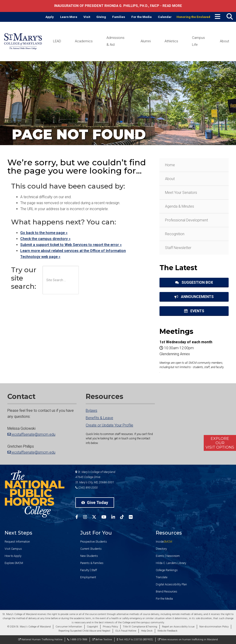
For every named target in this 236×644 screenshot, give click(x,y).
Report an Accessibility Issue (178, 627)
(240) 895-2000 (87, 488)
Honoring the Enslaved (193, 17)
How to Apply (13, 556)
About (224, 41)
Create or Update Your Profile (109, 425)
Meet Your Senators (181, 193)
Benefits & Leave (99, 418)
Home (170, 165)
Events (194, 311)
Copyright (92, 627)
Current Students (91, 549)
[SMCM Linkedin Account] (116, 518)
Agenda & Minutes (180, 206)
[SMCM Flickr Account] (133, 518)
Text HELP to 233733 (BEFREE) (135, 640)
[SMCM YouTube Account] (106, 518)
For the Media (142, 17)
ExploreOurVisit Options (220, 443)
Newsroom (173, 556)
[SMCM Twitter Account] (97, 518)
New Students (89, 556)
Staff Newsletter (178, 248)
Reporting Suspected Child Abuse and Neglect (84, 631)
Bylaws (91, 411)
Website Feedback (167, 631)
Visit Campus (13, 549)
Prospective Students (94, 542)
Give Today (95, 502)
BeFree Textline (102, 640)
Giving (101, 17)
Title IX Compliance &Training (140, 627)
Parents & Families (92, 563)
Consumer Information (69, 627)
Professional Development (186, 220)
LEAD (57, 41)
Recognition (175, 234)
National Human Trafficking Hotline (40, 640)
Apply (50, 17)
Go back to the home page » (44, 233)
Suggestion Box (194, 282)
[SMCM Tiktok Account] (124, 518)
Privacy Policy (110, 627)
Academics (84, 41)
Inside (164, 542)
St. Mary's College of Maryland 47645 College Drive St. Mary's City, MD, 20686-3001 (95, 477)
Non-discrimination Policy (214, 627)
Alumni (146, 41)
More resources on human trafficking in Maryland (188, 640)
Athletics (171, 41)
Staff (94, 570)
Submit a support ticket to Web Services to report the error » (71, 245)
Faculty (85, 570)
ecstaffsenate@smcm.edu (31, 434)
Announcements (194, 297)
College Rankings (167, 570)
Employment (88, 577)
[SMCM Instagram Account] (88, 518)
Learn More (69, 17)
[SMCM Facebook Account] (79, 518)
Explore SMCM (14, 563)
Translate (162, 577)
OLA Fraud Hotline (126, 631)
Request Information (17, 542)
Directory (161, 549)
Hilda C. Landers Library (171, 563)
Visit (87, 17)
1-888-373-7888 (77, 640)
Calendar (165, 17)
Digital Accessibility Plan (171, 584)
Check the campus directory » (45, 239)
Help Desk (147, 631)
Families (119, 17)
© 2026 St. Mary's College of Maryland (29, 627)
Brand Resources (167, 591)
